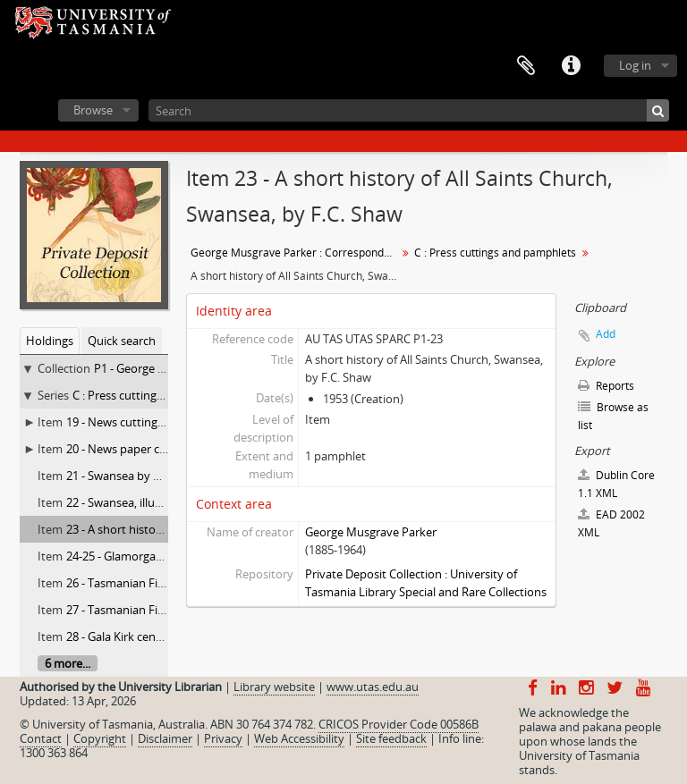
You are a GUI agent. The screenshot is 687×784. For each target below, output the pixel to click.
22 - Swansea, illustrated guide (146, 502)
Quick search (122, 341)
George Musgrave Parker (371, 532)
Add (606, 334)
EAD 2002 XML (611, 523)
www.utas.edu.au (373, 687)
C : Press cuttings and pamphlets (159, 395)
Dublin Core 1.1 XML (616, 484)
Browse (93, 110)
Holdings (50, 341)
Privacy (223, 738)
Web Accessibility (299, 738)
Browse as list (613, 416)
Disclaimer (165, 738)
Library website (274, 687)
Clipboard (526, 66)
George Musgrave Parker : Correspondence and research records (296, 253)
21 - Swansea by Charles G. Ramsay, (160, 476)
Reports (606, 386)
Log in (635, 65)
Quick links (571, 66)
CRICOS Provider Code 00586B (399, 724)
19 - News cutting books (130, 422)
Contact (41, 738)
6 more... (68, 663)
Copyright (100, 738)
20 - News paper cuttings (131, 449)
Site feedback (391, 738)
